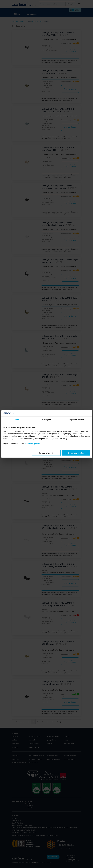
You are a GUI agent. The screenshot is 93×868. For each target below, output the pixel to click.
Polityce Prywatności (34, 443)
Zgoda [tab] (16, 420)
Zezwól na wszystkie (76, 453)
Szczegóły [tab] (46, 420)
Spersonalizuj (46, 453)
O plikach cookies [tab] (77, 420)
